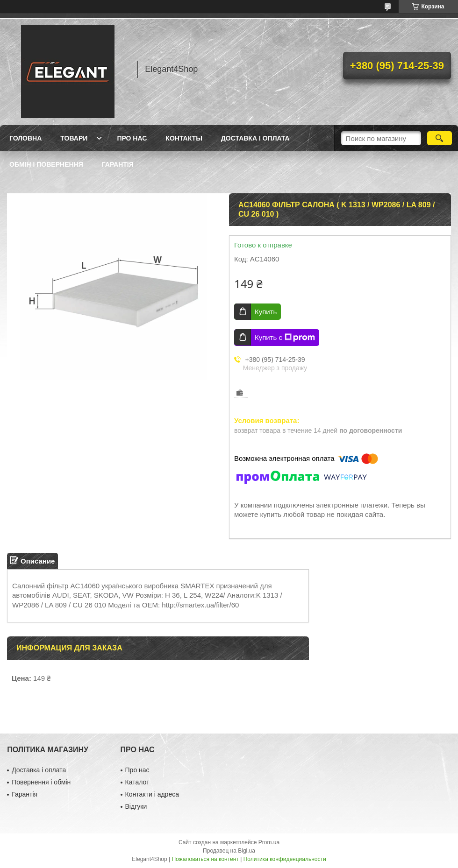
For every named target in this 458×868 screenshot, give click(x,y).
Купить (266, 312)
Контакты (184, 138)
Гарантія (118, 164)
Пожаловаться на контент (205, 859)
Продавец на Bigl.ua (229, 851)
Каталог (137, 782)
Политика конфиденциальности (285, 859)
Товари (74, 138)
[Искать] (440, 138)
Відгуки (136, 806)
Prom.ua (269, 842)
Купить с (285, 338)
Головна (25, 138)
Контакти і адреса (152, 794)
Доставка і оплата (255, 138)
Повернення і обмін (41, 782)
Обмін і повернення (46, 164)
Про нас (132, 138)
